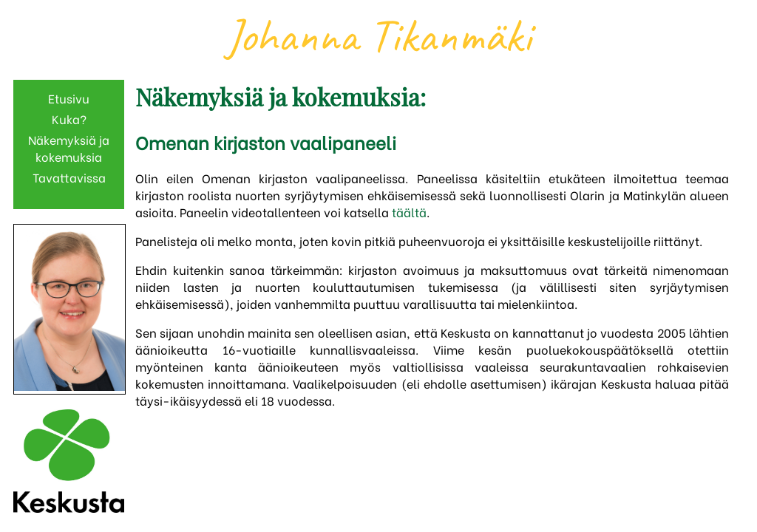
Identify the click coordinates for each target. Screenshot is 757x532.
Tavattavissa (69, 177)
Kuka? (69, 119)
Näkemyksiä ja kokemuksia (69, 148)
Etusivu (69, 98)
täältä (409, 212)
